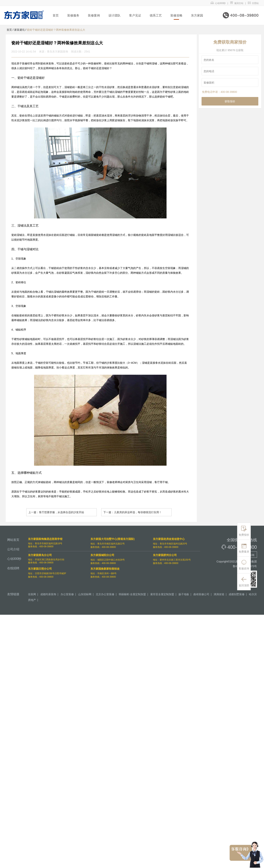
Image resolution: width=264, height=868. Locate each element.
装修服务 (73, 15)
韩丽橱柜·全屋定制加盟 (132, 594)
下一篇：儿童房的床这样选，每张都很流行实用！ (132, 512)
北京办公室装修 (105, 594)
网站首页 (13, 540)
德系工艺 (156, 15)
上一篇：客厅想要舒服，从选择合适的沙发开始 (56, 512)
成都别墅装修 (237, 594)
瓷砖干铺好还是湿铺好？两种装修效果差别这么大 (56, 30)
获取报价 (230, 101)
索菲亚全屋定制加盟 (162, 594)
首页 (56, 15)
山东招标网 (85, 594)
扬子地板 (184, 594)
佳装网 (32, 594)
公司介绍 (13, 549)
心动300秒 (218, 3)
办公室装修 (67, 594)
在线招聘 (13, 568)
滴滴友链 (219, 594)
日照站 (253, 3)
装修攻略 (176, 15)
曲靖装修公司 (201, 594)
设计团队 (114, 15)
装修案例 (94, 15)
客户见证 (135, 15)
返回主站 (237, 3)
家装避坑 (19, 30)
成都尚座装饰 (48, 594)
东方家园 (197, 15)
